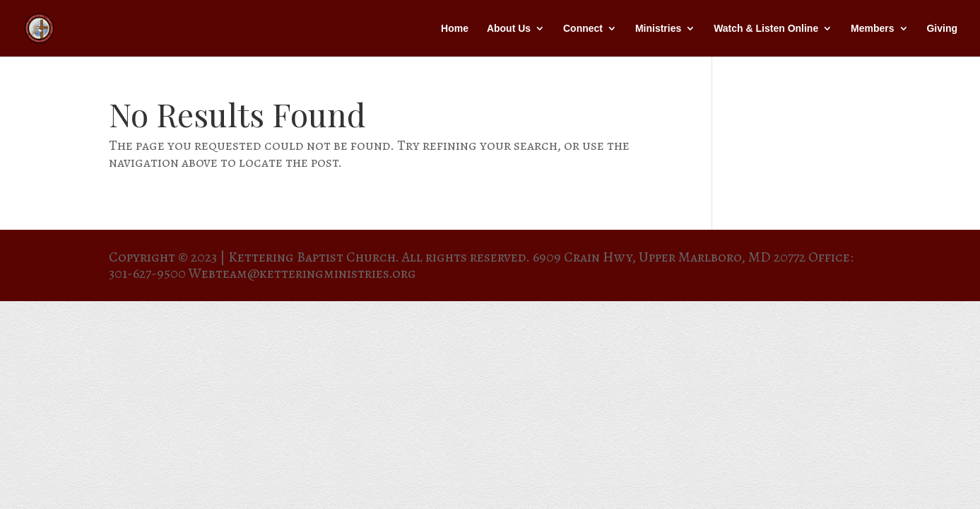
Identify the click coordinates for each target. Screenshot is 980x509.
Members (872, 29)
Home (455, 29)
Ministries (658, 29)
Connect (583, 29)
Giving (942, 29)
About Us (509, 29)
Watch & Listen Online (766, 29)
